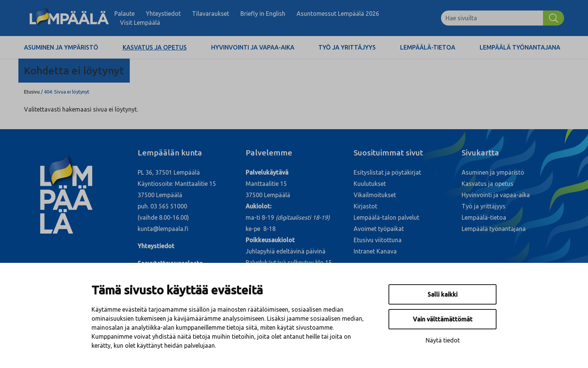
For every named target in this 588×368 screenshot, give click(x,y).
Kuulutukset (370, 184)
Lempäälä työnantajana (520, 47)
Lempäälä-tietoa (428, 47)
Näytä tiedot (443, 340)
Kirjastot (365, 206)
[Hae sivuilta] (492, 18)
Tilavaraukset (211, 14)
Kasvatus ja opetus (155, 47)
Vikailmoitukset (375, 195)
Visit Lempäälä (140, 23)
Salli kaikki (442, 294)
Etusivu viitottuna (378, 240)
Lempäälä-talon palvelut (386, 217)
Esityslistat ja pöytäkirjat (387, 172)
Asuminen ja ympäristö (61, 47)
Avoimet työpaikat (379, 229)
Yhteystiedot (163, 14)
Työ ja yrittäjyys (347, 47)
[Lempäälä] (69, 18)
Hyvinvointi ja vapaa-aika (253, 47)
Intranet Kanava (375, 251)
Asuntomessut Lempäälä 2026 (338, 14)
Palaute (124, 14)
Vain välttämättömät (443, 319)
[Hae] (553, 18)
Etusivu (32, 92)
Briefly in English (263, 14)
